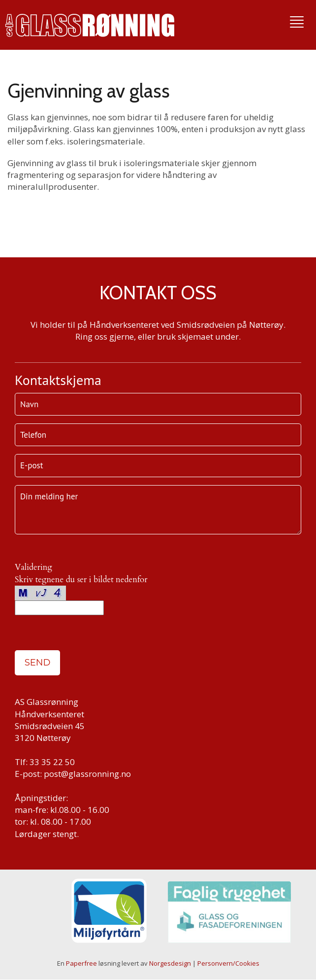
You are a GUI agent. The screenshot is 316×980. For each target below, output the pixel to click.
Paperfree (81, 963)
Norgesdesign (170, 963)
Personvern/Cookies (228, 963)
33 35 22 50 (52, 762)
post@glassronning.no (87, 774)
